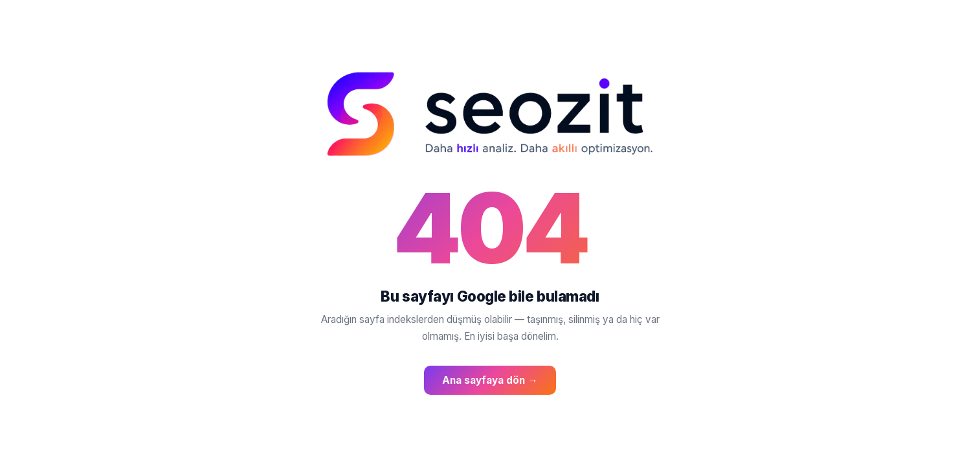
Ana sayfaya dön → (490, 380)
